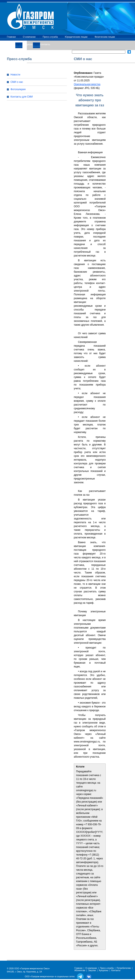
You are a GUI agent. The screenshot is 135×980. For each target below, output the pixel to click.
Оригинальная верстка (87, 84)
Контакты (45, 44)
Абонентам (80, 970)
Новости (15, 75)
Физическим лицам (105, 37)
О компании (29, 37)
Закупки (11, 44)
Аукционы (28, 44)
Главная (11, 37)
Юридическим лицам (76, 37)
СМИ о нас (17, 82)
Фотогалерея (18, 89)
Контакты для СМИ (22, 97)
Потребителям (124, 968)
